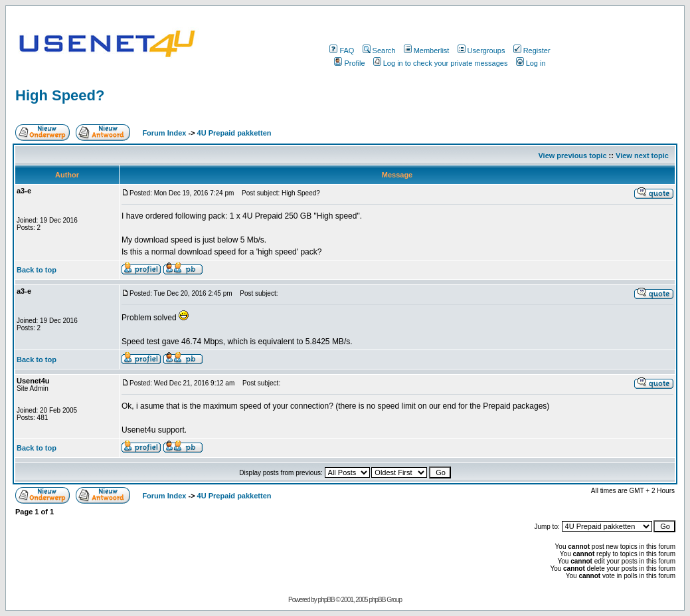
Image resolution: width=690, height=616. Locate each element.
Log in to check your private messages (441, 63)
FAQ (342, 51)
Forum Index (163, 133)
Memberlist (427, 51)
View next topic (642, 155)
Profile (349, 63)
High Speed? (60, 95)
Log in (531, 63)
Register (532, 51)
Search (379, 51)
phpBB (326, 600)
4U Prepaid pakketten (234, 133)
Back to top (37, 270)
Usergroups (481, 51)
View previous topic (572, 155)
